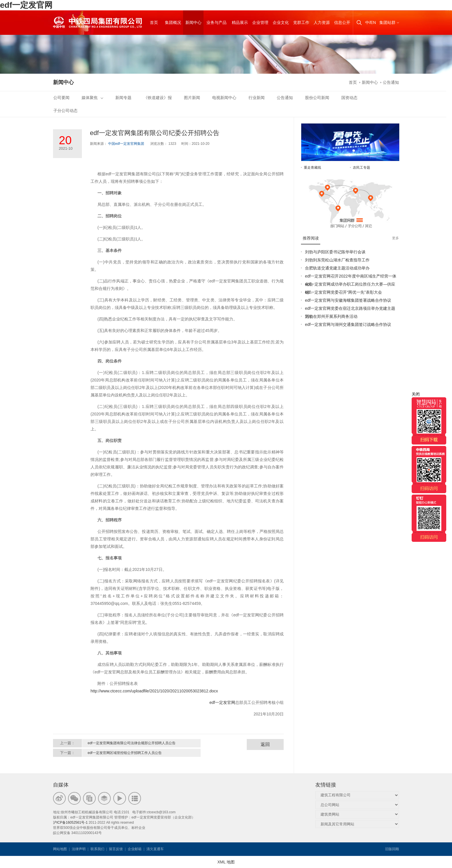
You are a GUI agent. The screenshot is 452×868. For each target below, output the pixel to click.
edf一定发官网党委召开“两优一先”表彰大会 (343, 292)
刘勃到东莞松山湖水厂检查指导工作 (337, 260)
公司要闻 (61, 98)
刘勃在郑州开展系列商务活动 (331, 316)
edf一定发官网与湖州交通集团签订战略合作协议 (348, 324)
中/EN (371, 22)
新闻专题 (123, 98)
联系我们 (97, 849)
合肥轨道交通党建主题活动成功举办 (337, 268)
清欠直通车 (155, 849)
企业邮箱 (135, 849)
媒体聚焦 (92, 98)
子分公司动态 (65, 111)
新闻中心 (370, 82)
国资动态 (349, 98)
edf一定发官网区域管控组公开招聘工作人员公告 (125, 753)
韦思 (185, 849)
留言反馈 (116, 849)
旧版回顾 (392, 849)
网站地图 (60, 849)
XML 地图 (226, 862)
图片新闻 (192, 98)
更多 (395, 238)
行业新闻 (257, 98)
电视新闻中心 (224, 98)
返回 (265, 744)
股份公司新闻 (317, 98)
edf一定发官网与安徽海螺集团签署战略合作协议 (348, 300)
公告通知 (391, 82)
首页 (353, 82)
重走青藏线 (312, 168)
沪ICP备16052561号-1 (70, 823)
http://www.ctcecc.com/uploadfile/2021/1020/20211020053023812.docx (154, 691)
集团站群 (387, 22)
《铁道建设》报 (158, 98)
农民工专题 (361, 168)
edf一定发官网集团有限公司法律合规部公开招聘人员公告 (132, 743)
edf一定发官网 (26, 5)
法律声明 (79, 849)
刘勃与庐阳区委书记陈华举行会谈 (335, 252)
